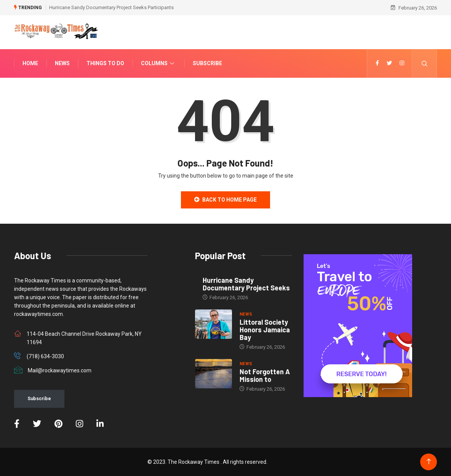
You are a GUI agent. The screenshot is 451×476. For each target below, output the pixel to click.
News (62, 63)
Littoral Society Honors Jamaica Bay (265, 330)
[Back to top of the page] (429, 462)
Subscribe (207, 63)
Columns (158, 63)
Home (30, 63)
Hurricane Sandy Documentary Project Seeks (246, 284)
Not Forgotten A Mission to (265, 375)
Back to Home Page (225, 200)
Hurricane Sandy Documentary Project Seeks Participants (111, 7)
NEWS (246, 314)
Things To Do (105, 63)
